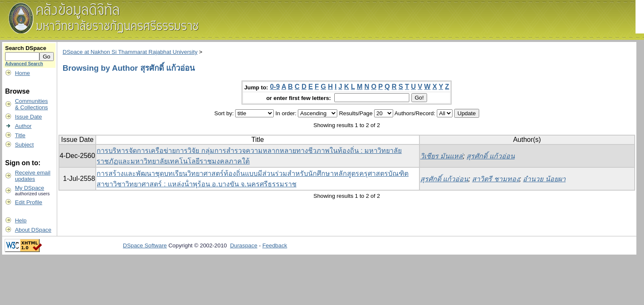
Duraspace (244, 245)
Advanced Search (24, 64)
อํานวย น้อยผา (544, 179)
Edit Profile (28, 202)
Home (22, 73)
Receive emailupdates (33, 176)
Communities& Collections (31, 104)
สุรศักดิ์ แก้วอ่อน (490, 156)
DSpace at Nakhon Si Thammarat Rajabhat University (130, 52)
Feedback (275, 245)
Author (23, 126)
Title (20, 135)
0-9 (275, 87)
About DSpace (33, 230)
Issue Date (28, 117)
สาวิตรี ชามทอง (495, 179)
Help (21, 220)
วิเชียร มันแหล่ (441, 156)
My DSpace (29, 188)
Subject (24, 145)
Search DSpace (26, 48)
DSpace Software (145, 245)
